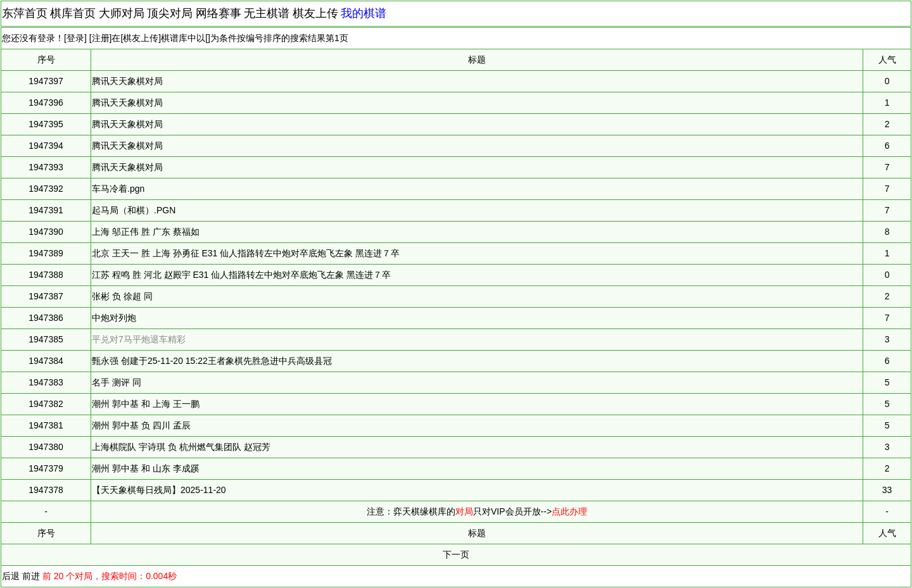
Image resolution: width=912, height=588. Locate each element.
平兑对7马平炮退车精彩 (139, 339)
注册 (101, 38)
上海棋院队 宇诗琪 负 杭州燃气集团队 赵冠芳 (181, 447)
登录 (75, 38)
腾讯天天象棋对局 (127, 81)
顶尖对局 (170, 13)
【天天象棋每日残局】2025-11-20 (159, 490)
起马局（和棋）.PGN (134, 210)
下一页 (456, 554)
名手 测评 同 (117, 382)
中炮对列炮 (114, 318)
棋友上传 (315, 13)
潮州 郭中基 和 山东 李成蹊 (146, 468)
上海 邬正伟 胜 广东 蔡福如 (146, 232)
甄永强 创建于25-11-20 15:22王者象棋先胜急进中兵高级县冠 (212, 361)
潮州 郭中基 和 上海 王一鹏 (146, 404)
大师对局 (122, 13)
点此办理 (569, 511)
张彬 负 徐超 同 (122, 296)
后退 (11, 576)
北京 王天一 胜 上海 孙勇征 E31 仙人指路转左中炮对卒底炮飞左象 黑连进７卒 (246, 253)
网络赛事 (218, 13)
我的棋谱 (364, 13)
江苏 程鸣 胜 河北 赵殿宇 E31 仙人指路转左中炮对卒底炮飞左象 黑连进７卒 (241, 275)
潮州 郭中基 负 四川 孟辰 (141, 425)
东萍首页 (25, 13)
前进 (31, 576)
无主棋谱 (267, 13)
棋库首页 (73, 13)
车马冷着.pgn (118, 189)
